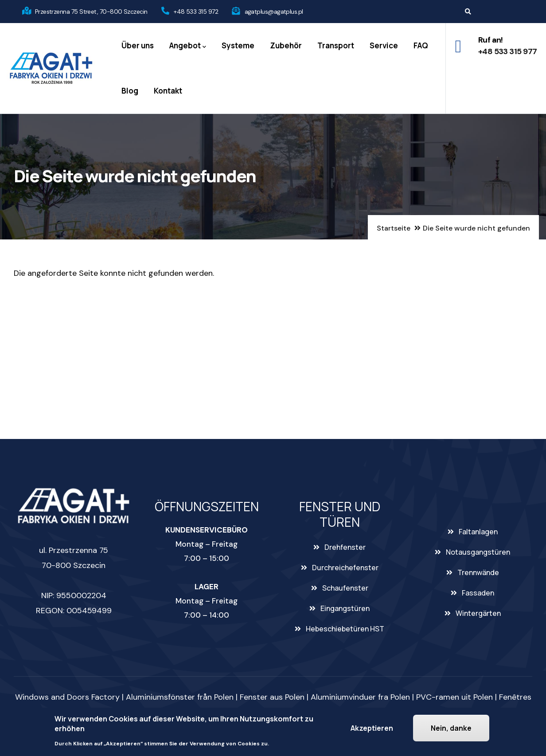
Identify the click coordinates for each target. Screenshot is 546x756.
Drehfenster (345, 547)
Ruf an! (491, 40)
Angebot (188, 46)
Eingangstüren (345, 608)
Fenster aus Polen (272, 697)
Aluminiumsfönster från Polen (180, 697)
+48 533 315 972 (196, 12)
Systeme (238, 45)
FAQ (421, 45)
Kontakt (168, 91)
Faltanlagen (478, 532)
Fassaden (478, 593)
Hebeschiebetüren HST (345, 629)
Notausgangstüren (478, 552)
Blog (130, 91)
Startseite (394, 228)
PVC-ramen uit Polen (454, 697)
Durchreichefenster (345, 568)
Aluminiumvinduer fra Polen (360, 697)
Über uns (138, 45)
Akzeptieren (372, 728)
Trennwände (478, 572)
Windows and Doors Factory (67, 697)
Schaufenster (345, 588)
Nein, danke (451, 728)
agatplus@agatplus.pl (274, 12)
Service (384, 45)
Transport (336, 45)
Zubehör (286, 45)
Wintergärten (478, 613)
